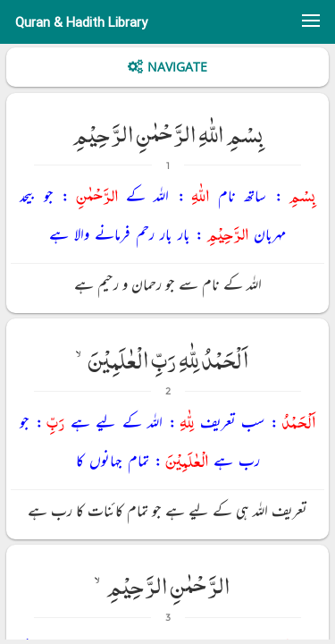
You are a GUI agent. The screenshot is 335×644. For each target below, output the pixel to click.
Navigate (177, 67)
